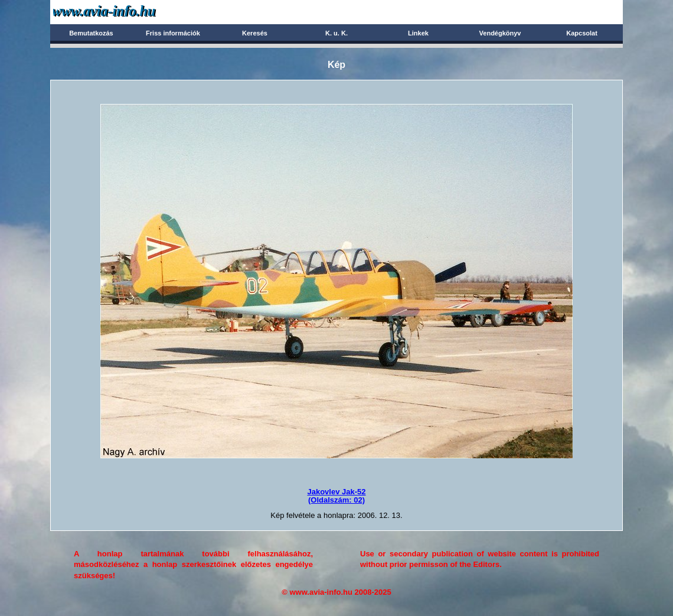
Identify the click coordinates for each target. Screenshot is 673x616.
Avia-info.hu (125, 12)
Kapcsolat (582, 33)
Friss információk (173, 33)
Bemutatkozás (91, 33)
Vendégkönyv (500, 33)
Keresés (255, 33)
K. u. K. (336, 33)
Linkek (418, 33)
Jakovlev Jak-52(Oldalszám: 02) (336, 496)
